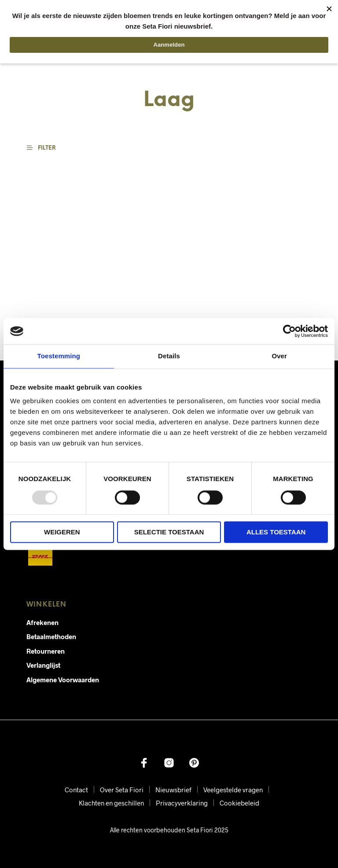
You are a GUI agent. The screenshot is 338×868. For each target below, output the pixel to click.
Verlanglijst (43, 665)
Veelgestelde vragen (233, 790)
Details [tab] (169, 356)
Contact (76, 790)
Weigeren (62, 532)
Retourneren (46, 651)
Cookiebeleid (239, 803)
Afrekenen (42, 622)
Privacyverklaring (182, 803)
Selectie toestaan (169, 532)
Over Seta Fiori (122, 790)
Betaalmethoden (51, 636)
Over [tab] (279, 356)
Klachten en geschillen (111, 803)
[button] (47, 148)
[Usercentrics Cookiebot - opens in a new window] (289, 331)
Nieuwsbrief (173, 790)
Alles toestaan (276, 532)
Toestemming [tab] (59, 356)
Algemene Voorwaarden (63, 680)
